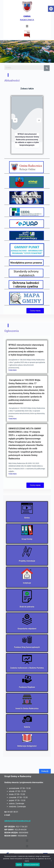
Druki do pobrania (27, 607)
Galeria (27, 727)
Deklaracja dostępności (27, 746)
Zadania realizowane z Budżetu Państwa (27, 668)
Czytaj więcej (12, 370)
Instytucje (27, 583)
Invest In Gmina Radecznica (27, 708)
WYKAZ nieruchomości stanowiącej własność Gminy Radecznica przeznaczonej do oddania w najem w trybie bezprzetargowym (27, 140)
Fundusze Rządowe (27, 687)
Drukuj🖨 (45, 771)
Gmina (27, 518)
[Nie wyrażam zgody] (51, 861)
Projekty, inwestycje (27, 561)
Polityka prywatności (32, 865)
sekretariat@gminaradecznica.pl (17, 821)
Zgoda (19, 865)
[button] (51, 9)
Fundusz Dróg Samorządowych (27, 647)
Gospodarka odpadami (27, 629)
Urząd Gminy (27, 539)
